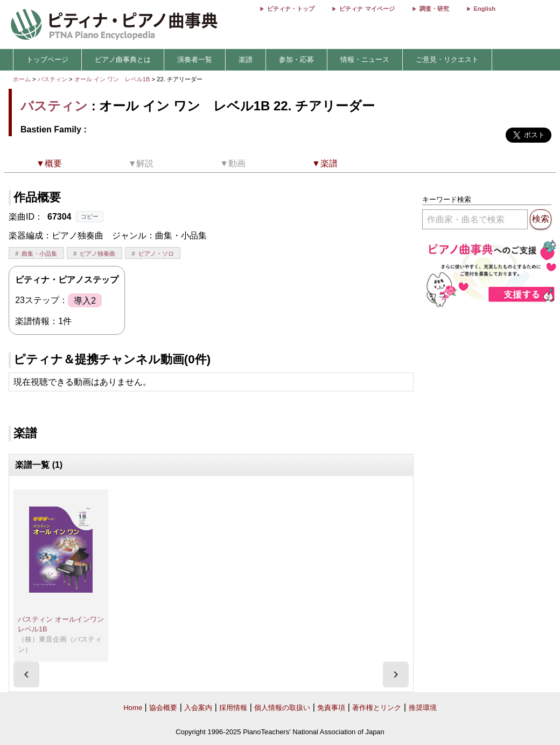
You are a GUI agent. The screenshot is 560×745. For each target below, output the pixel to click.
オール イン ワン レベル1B (113, 79)
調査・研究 (434, 9)
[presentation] (26, 674)
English (485, 9)
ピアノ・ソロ (156, 254)
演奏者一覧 (195, 59)
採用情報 (233, 708)
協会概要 (163, 708)
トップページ (47, 59)
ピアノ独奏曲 (97, 254)
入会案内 (198, 708)
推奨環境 (423, 708)
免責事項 (331, 708)
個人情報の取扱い (282, 708)
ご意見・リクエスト (447, 59)
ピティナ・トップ (291, 9)
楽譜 (246, 59)
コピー (90, 216)
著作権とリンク (377, 708)
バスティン (52, 79)
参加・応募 (296, 59)
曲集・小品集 (39, 254)
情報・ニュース (365, 59)
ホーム (22, 79)
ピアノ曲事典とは (123, 59)
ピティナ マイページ (367, 9)
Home (133, 708)
